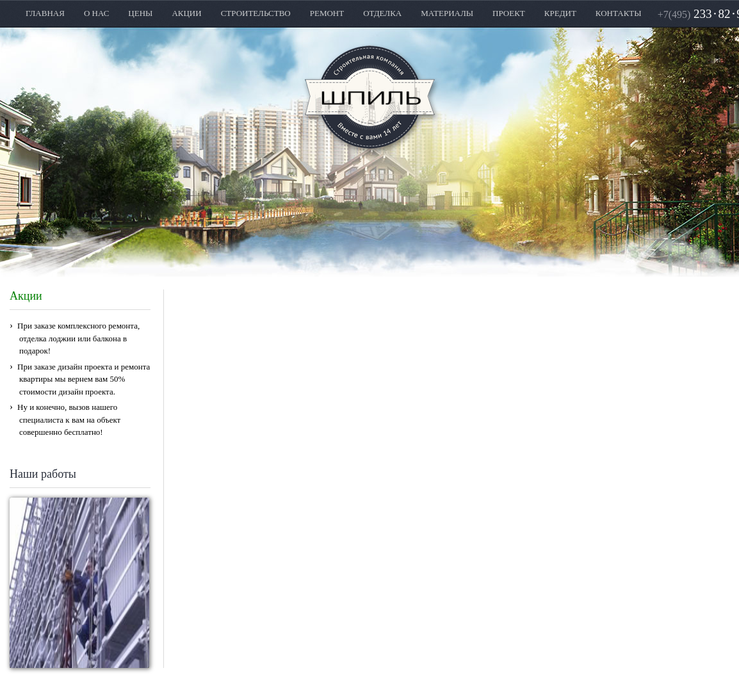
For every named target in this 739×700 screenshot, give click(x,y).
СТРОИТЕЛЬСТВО (256, 13)
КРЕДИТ (560, 13)
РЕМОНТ (327, 13)
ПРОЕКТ (509, 13)
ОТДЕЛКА (382, 13)
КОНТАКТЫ (619, 13)
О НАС (96, 13)
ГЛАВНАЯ (45, 13)
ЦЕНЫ (140, 13)
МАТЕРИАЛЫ (447, 13)
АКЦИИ (186, 13)
